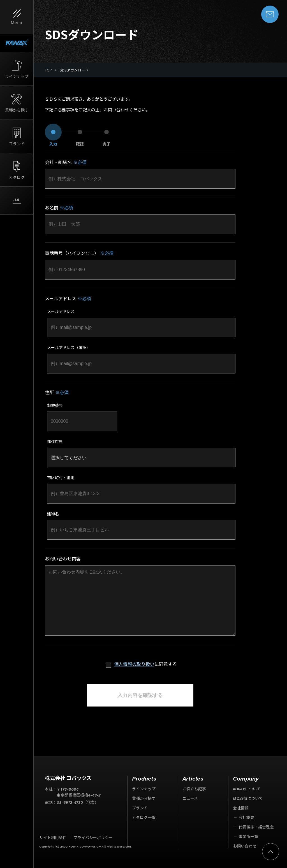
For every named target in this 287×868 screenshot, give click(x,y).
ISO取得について (248, 799)
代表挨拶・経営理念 (256, 827)
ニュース (190, 799)
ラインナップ (144, 789)
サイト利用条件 (53, 838)
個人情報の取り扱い (134, 664)
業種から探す (144, 799)
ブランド (140, 808)
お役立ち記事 (194, 789)
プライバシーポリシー (93, 838)
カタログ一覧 (144, 818)
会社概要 (246, 818)
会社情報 (241, 808)
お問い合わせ (245, 846)
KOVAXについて (247, 789)
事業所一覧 (248, 837)
